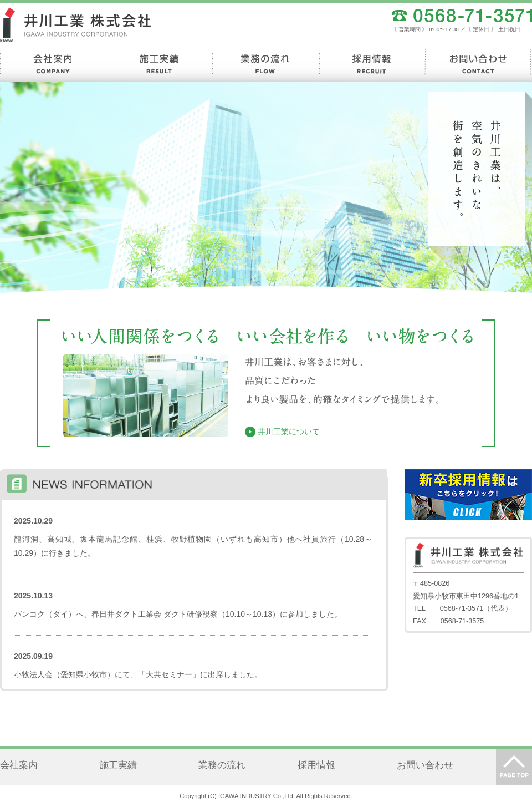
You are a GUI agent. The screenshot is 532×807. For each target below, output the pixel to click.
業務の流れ (222, 765)
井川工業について (289, 432)
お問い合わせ (425, 765)
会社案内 (19, 765)
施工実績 (118, 765)
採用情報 (316, 765)
